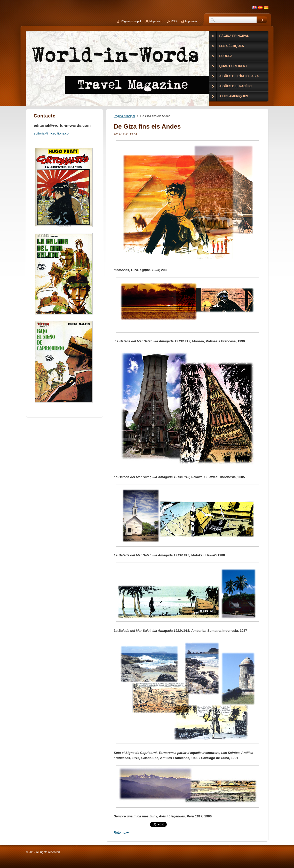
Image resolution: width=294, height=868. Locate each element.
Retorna (120, 833)
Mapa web (156, 21)
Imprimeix (191, 21)
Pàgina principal (124, 116)
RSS (174, 21)
